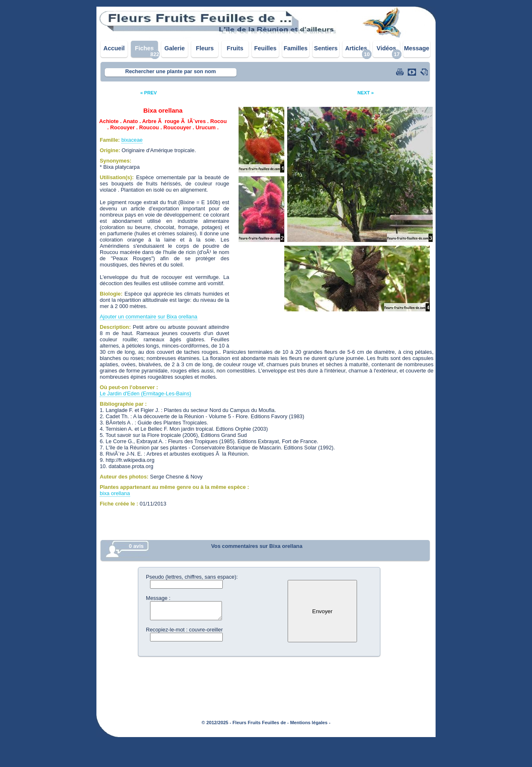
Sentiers (326, 48)
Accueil (114, 48)
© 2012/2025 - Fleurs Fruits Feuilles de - (245, 723)
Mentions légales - (310, 723)
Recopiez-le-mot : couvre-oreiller (184, 630)
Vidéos (386, 48)
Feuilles (266, 48)
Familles (296, 48)
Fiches (144, 48)
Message (417, 48)
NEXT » (366, 93)
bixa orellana (115, 493)
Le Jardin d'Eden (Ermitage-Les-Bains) (145, 393)
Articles (356, 48)
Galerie (175, 48)
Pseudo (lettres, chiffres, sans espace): (192, 577)
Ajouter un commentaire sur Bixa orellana (149, 317)
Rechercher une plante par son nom (170, 71)
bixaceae (132, 140)
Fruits (235, 48)
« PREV (148, 93)
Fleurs (205, 48)
